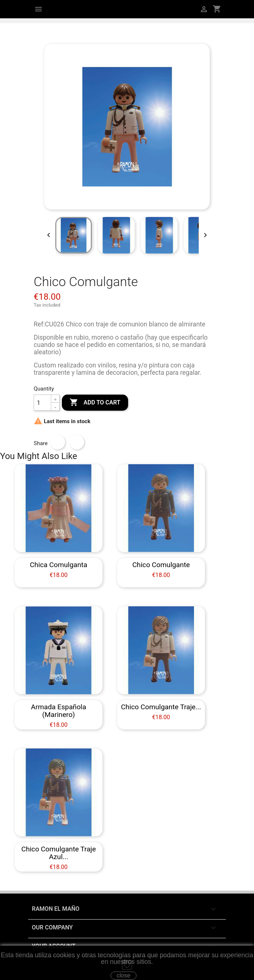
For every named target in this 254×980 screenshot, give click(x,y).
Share (58, 442)
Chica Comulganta (59, 565)
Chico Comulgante (161, 565)
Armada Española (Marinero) (59, 711)
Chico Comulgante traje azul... (59, 853)
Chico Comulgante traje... (161, 707)
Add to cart (95, 403)
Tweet (77, 442)
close (124, 975)
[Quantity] (42, 403)
